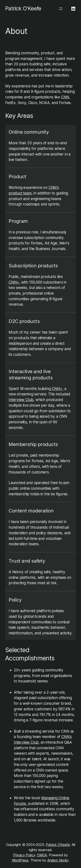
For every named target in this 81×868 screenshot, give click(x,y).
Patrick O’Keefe (58, 845)
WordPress (20, 860)
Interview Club (21, 400)
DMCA (42, 855)
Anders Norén (58, 860)
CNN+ (14, 282)
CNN (65, 97)
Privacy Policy (24, 855)
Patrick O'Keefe (23, 8)
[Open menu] (61, 9)
